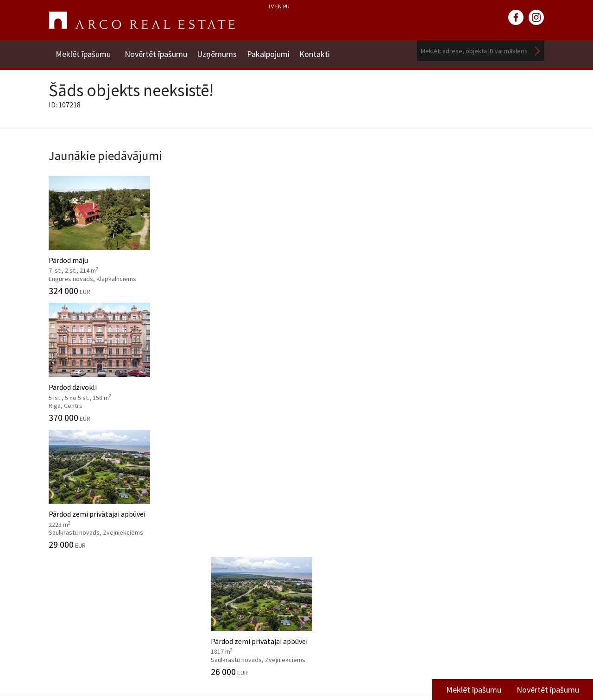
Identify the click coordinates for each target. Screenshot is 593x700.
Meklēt (537, 51)
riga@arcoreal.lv (277, 671)
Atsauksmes (68, 605)
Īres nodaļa (448, 517)
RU (286, 6)
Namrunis (64, 619)
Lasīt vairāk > (524, 559)
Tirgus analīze (199, 521)
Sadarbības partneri (80, 577)
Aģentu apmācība (204, 577)
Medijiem (63, 591)
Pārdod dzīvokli (233, 230)
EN (278, 6)
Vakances (63, 563)
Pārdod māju (105, 230)
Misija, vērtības (72, 506)
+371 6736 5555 (277, 660)
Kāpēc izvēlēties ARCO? (213, 591)
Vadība (59, 521)
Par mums (65, 479)
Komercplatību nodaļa (466, 531)
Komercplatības (344, 337)
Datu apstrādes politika (86, 535)
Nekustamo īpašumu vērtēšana (225, 493)
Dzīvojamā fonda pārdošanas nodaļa (476, 498)
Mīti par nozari (72, 549)
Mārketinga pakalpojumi (215, 549)
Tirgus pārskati (342, 530)
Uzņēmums (221, 51)
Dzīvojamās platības (101, 337)
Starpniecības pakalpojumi (218, 479)
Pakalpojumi (276, 51)
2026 (311, 479)
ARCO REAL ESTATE (142, 20)
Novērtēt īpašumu (156, 51)
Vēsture (61, 493)
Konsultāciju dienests (210, 535)
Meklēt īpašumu (83, 51)
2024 (311, 506)
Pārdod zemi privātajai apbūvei (360, 230)
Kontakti (327, 51)
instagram (536, 18)
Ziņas (317, 459)
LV (271, 6)
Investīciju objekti (204, 506)
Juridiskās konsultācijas (214, 563)
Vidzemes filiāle (456, 545)
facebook (516, 18)
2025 (311, 493)
